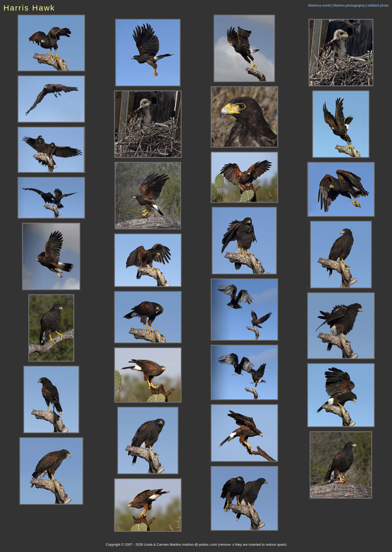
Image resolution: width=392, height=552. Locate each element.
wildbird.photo (378, 5)
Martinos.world (320, 5)
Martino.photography (349, 5)
